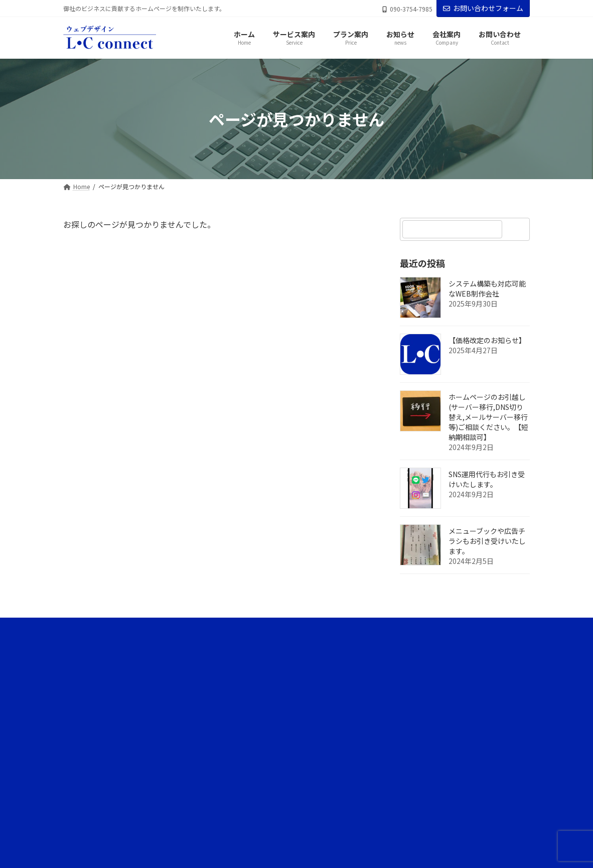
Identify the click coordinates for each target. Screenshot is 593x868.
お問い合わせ (408, 825)
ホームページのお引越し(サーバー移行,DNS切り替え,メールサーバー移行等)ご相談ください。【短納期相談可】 (488, 417)
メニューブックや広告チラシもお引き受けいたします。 (487, 541)
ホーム (399, 650)
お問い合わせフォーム (483, 8)
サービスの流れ (411, 685)
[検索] (517, 229)
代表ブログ (411, 755)
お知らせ (402, 720)
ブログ (405, 737)
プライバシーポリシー (420, 789)
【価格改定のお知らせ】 (487, 341)
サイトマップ (408, 807)
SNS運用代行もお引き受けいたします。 (487, 480)
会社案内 (402, 772)
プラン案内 (405, 702)
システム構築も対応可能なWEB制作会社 (487, 289)
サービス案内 (408, 668)
